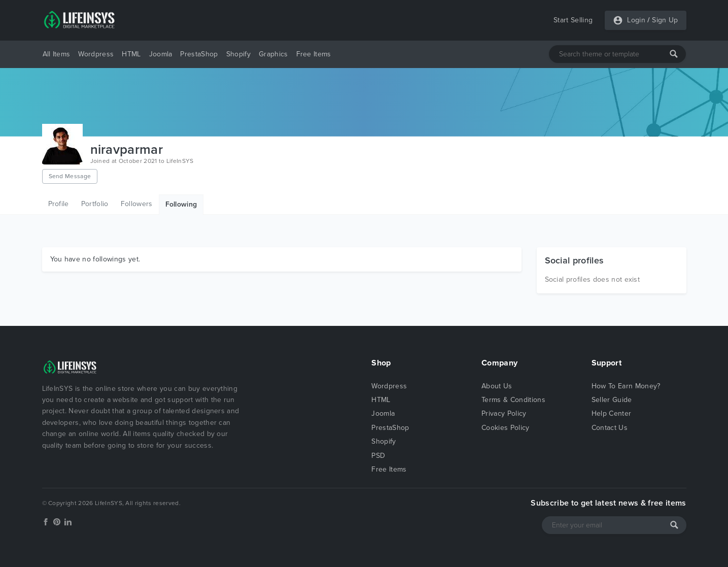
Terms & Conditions (513, 400)
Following (181, 204)
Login (636, 20)
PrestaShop (199, 54)
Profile (59, 204)
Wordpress (96, 54)
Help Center (612, 413)
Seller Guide (612, 400)
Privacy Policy (504, 413)
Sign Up (665, 20)
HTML (131, 54)
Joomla (161, 54)
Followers (137, 204)
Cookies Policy (505, 428)
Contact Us (610, 428)
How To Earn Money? (626, 386)
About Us (497, 386)
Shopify (238, 54)
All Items (57, 54)
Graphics (273, 54)
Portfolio (95, 204)
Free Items (314, 54)
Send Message (70, 176)
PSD (378, 456)
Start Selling (573, 20)
